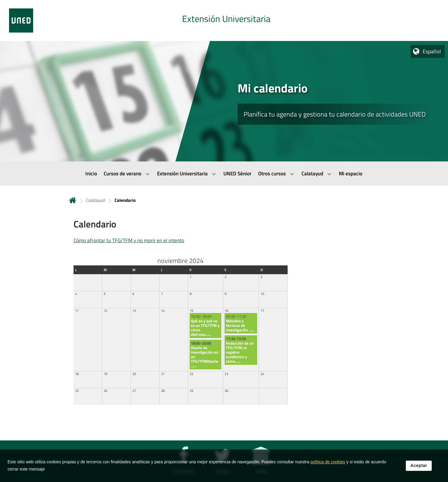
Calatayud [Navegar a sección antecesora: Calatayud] (95, 200)
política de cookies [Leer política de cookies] (328, 462)
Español (432, 51)
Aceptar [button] (419, 466)
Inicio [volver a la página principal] (73, 200)
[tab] (224, 20)
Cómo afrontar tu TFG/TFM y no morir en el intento (129, 240)
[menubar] (224, 174)
